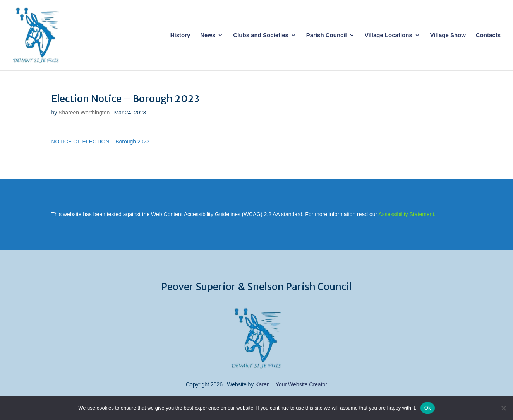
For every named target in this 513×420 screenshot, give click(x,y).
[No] (503, 408)
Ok (428, 408)
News (208, 35)
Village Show (448, 35)
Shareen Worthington (84, 113)
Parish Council (327, 35)
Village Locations (389, 35)
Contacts (488, 35)
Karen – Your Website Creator (291, 384)
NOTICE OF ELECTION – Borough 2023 (101, 142)
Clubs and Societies (261, 35)
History (180, 35)
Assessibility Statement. (407, 214)
